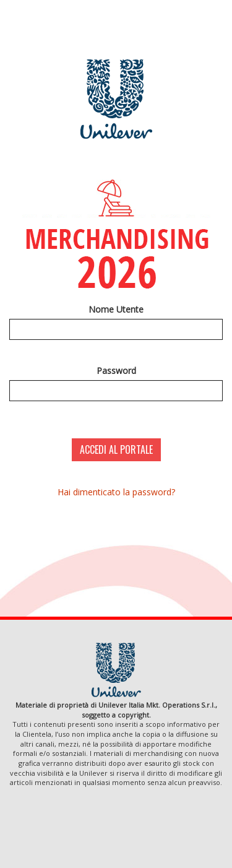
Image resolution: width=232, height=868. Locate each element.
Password (116, 371)
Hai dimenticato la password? (116, 492)
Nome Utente (116, 309)
